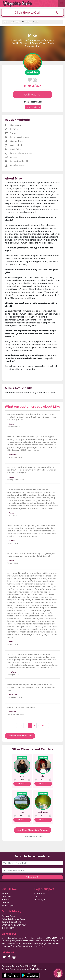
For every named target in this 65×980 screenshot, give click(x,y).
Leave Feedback (33, 107)
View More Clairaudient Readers (33, 830)
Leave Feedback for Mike (20, 736)
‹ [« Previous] (18, 725)
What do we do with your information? (14, 926)
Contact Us (40, 894)
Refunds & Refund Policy (13, 919)
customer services (33, 943)
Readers (6, 900)
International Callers (27, 969)
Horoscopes (8, 905)
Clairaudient (27, 22)
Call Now (32, 95)
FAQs (37, 897)
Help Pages (40, 900)
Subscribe (32, 877)
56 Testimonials (32, 102)
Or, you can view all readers (33, 836)
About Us (6, 897)
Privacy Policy (9, 916)
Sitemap (42, 969)
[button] (32, 13)
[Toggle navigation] (61, 4)
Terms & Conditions (11, 922)
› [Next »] (47, 725)
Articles (6, 902)
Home (5, 22)
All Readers (15, 22)
